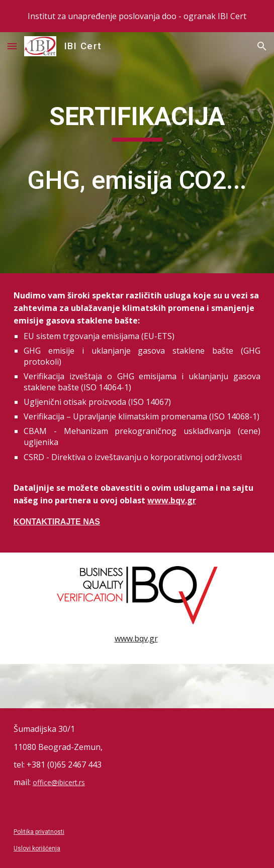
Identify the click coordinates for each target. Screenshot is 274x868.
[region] (137, 16)
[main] (137, 153)
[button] (12, 46)
